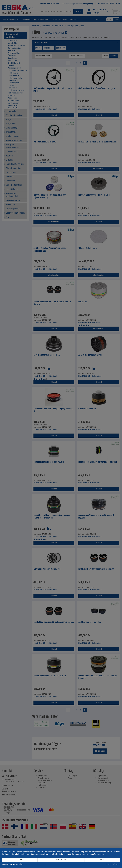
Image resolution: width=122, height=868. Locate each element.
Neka (20, 860)
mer (102, 860)
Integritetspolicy (115, 864)
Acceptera (61, 860)
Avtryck (108, 864)
